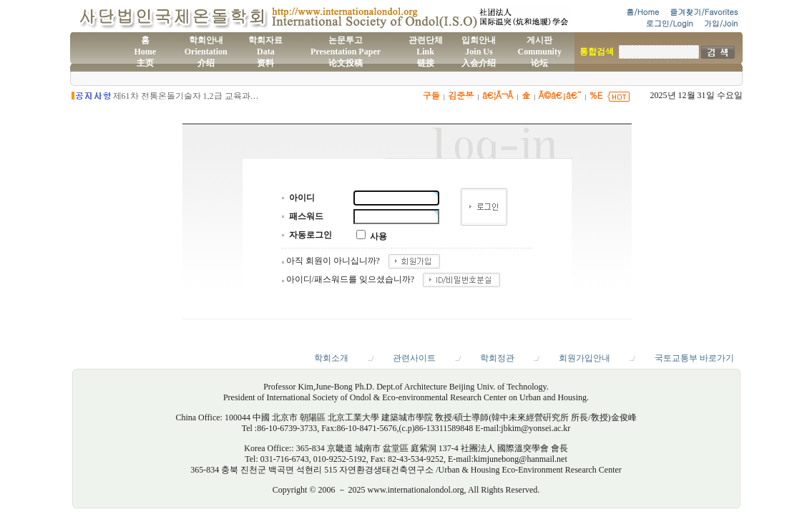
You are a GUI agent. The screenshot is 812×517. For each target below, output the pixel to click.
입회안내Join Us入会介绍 (479, 52)
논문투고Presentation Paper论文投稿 (346, 52)
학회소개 (331, 358)
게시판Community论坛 (540, 52)
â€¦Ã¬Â (498, 95)
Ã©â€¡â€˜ (559, 95)
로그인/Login (670, 23)
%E (596, 95)
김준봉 (461, 95)
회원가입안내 (584, 358)
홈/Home (642, 12)
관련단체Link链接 (426, 52)
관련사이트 (414, 358)
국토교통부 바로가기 (694, 358)
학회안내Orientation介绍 (206, 52)
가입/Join (721, 23)
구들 (431, 95)
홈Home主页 (145, 52)
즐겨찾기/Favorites (704, 12)
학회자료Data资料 (265, 52)
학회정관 (497, 358)
